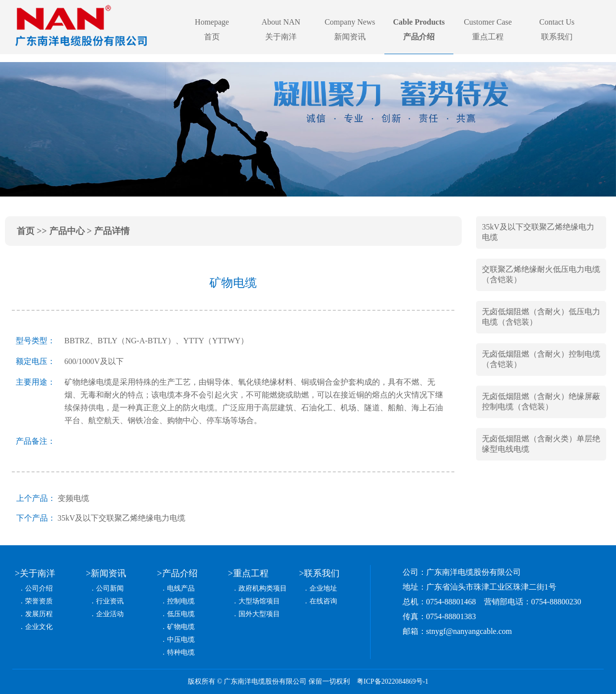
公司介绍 (39, 588)
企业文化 (39, 627)
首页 (26, 231)
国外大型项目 (259, 614)
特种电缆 (181, 652)
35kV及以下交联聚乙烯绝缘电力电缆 (122, 518)
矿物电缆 (181, 627)
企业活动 (110, 614)
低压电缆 (181, 614)
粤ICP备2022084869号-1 (393, 681)
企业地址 (323, 588)
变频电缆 (73, 498)
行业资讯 (110, 601)
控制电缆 (181, 601)
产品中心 (67, 231)
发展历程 (39, 614)
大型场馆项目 (259, 601)
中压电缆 (181, 640)
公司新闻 (110, 588)
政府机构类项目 (263, 588)
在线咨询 (323, 601)
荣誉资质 (39, 601)
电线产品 (181, 588)
